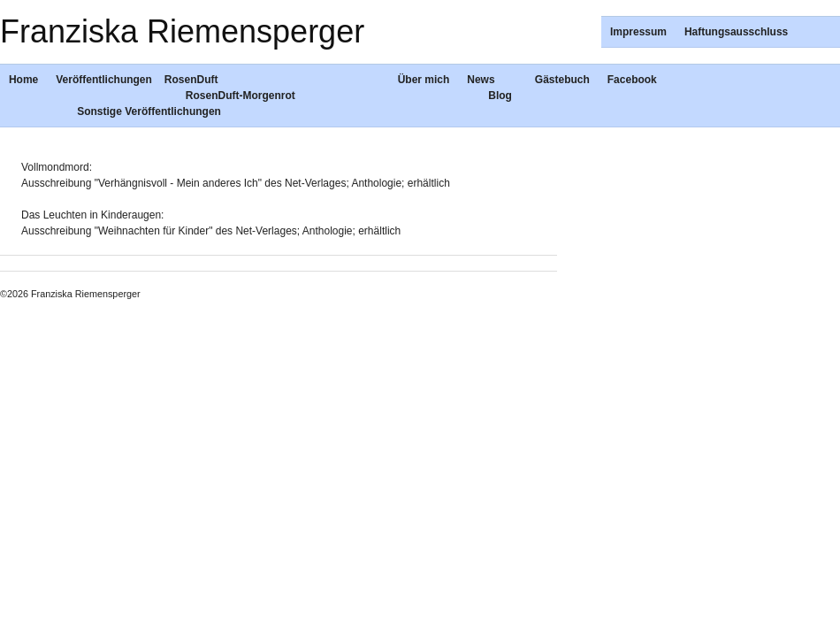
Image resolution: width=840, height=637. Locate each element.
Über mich (424, 80)
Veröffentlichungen (104, 80)
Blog (500, 96)
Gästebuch (562, 80)
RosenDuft (191, 80)
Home (23, 80)
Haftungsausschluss (736, 32)
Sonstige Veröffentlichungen (149, 111)
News (481, 80)
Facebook (632, 80)
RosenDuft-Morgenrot (241, 96)
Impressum (638, 32)
